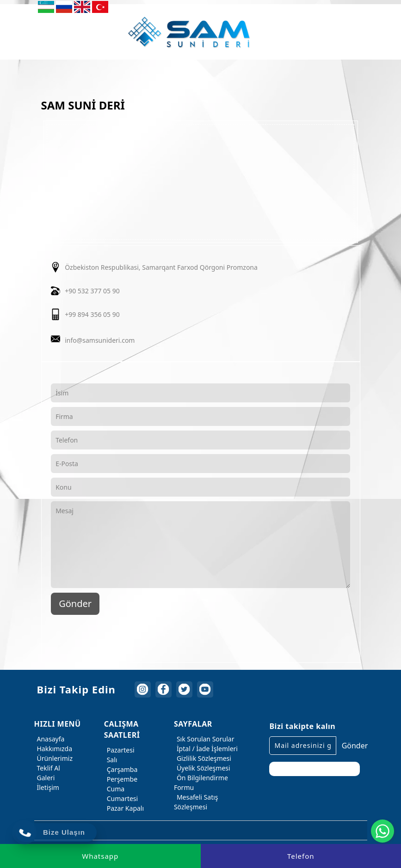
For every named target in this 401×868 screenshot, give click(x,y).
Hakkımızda (53, 749)
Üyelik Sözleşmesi (202, 768)
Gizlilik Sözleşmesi (203, 758)
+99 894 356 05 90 (92, 314)
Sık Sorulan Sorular (204, 739)
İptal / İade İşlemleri (206, 749)
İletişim (47, 787)
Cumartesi (121, 798)
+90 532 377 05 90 (92, 291)
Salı (111, 760)
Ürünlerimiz (54, 758)
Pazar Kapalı (124, 808)
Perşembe (121, 779)
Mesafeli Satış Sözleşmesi (196, 801)
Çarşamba (121, 769)
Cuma (114, 789)
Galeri (45, 778)
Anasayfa (49, 739)
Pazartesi (119, 750)
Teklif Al (47, 768)
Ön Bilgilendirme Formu (201, 782)
